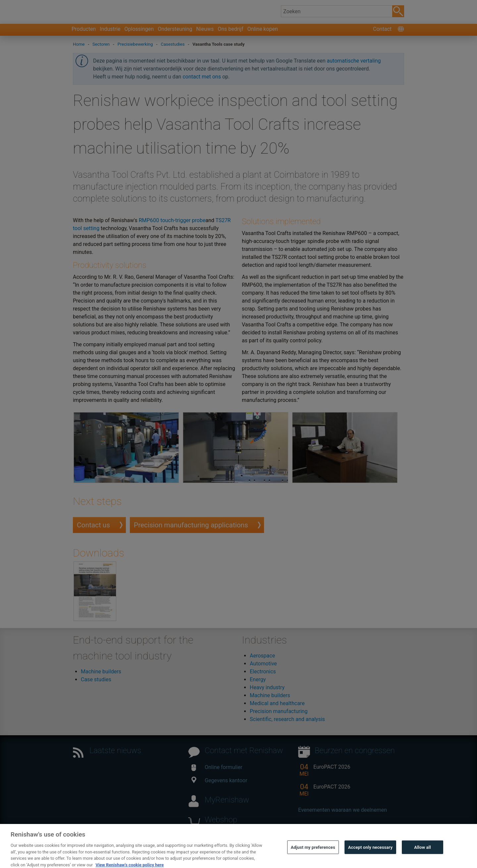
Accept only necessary (370, 859)
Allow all (423, 859)
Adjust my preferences (313, 859)
